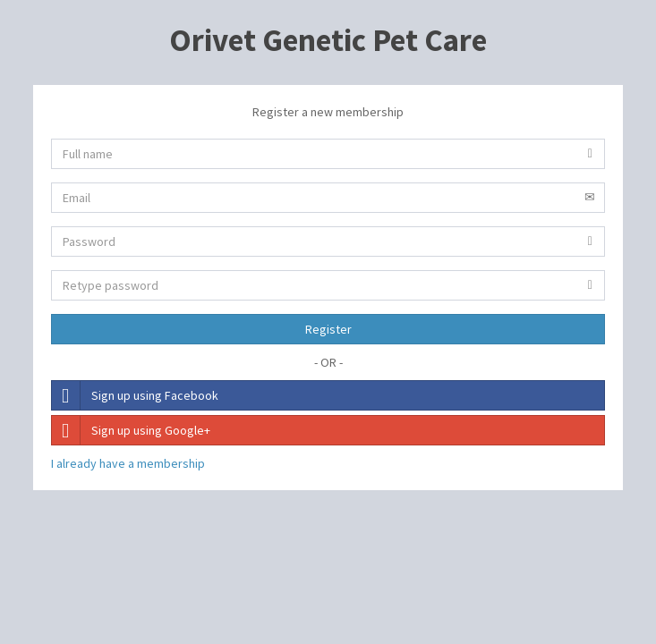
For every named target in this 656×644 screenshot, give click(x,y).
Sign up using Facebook (135, 395)
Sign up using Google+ (131, 430)
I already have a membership (128, 463)
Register (328, 329)
